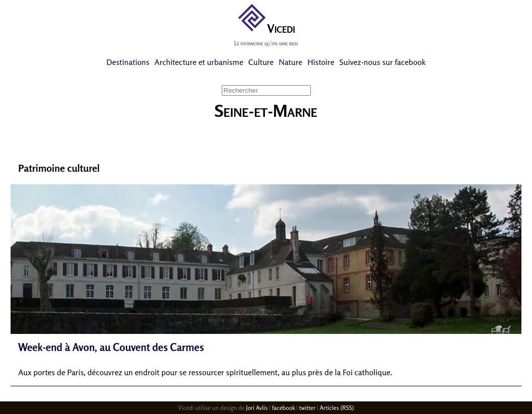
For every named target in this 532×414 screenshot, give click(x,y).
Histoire (321, 62)
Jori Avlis (257, 408)
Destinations (128, 62)
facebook (283, 408)
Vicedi (266, 28)
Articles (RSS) (337, 408)
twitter (307, 408)
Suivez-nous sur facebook (383, 62)
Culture (261, 62)
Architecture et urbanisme (199, 62)
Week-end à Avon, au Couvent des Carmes (111, 347)
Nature (290, 62)
